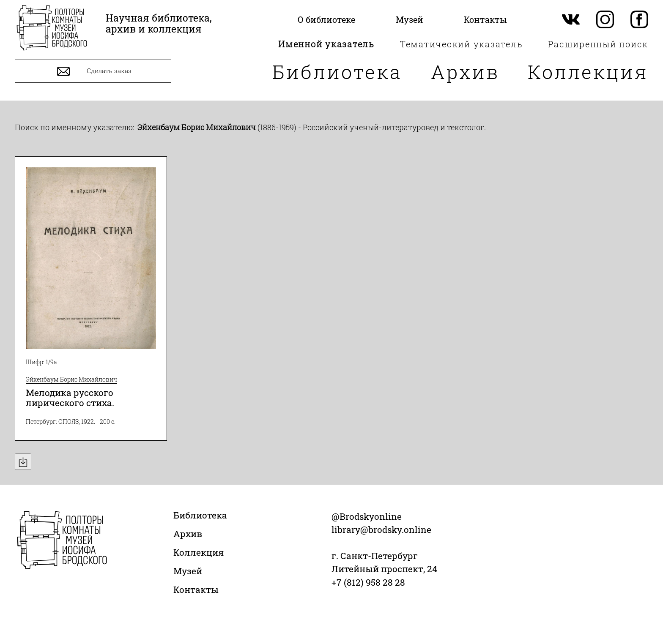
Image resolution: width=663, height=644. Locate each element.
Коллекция (588, 72)
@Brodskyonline (367, 516)
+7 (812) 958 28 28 (368, 582)
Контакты (196, 589)
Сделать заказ (93, 71)
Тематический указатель (462, 44)
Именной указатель (326, 44)
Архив (465, 72)
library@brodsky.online (381, 529)
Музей (188, 571)
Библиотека (337, 72)
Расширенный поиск (598, 44)
